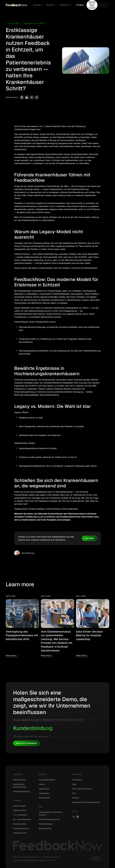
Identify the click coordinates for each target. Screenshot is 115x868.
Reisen (42, 784)
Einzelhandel (44, 798)
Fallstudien (77, 780)
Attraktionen (44, 793)
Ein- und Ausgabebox (22, 819)
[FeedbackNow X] (74, 817)
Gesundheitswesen (47, 780)
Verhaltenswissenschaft (49, 819)
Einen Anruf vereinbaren (26, 743)
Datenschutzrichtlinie (47, 860)
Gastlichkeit (44, 789)
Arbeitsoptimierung (21, 791)
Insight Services (20, 833)
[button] (38, 5)
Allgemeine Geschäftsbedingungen (26, 860)
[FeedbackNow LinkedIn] (78, 817)
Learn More (90, 538)
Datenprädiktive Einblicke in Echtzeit (51, 814)
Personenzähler (20, 824)
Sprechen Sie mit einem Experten (92, 5)
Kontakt (76, 798)
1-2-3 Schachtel (20, 815)
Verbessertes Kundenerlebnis (20, 786)
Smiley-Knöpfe (19, 806)
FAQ (74, 793)
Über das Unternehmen (82, 789)
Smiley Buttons (20, 810)
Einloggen (80, 5)
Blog (74, 784)
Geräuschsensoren (21, 828)
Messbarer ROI (19, 780)
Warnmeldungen (46, 824)
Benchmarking (45, 828)
